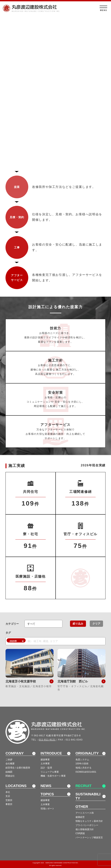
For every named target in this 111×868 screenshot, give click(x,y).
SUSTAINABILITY (88, 796)
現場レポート (47, 809)
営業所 (9, 800)
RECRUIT (83, 786)
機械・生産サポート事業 (53, 776)
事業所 (9, 804)
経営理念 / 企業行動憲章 (18, 768)
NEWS (46, 786)
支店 (8, 796)
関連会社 (10, 776)
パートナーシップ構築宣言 (89, 838)
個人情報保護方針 (85, 829)
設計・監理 (46, 768)
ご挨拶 (9, 760)
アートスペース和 (85, 813)
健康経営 (80, 817)
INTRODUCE (51, 753)
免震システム (82, 760)
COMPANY (15, 753)
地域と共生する (83, 768)
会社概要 (10, 764)
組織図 (9, 772)
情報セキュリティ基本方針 (89, 821)
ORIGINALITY (87, 753)
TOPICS (47, 794)
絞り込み (78, 624)
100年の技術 (82, 764)
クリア (96, 624)
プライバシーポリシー (87, 825)
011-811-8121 (47, 740)
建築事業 (45, 760)
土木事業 (45, 764)
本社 (8, 792)
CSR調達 (80, 833)
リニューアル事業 (50, 772)
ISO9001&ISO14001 (86, 772)
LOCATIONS (16, 786)
